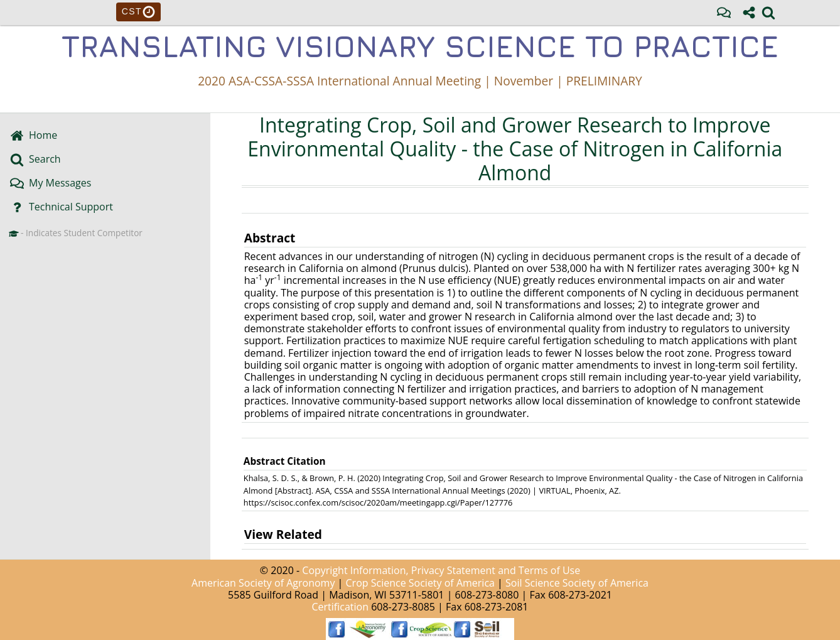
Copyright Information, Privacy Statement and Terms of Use (441, 570)
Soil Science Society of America (577, 583)
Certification (341, 607)
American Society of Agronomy (263, 583)
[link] (768, 13)
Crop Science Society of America (420, 583)
